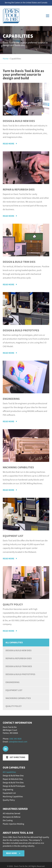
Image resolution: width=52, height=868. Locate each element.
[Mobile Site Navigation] (48, 16)
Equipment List (14, 690)
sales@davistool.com (18, 742)
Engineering (12, 682)
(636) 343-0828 (15, 739)
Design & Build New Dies (19, 650)
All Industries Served (11, 813)
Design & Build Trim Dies (19, 666)
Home (6, 59)
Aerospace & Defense (12, 817)
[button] (10, 144)
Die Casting (8, 820)
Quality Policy (14, 706)
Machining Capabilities (18, 698)
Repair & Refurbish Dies (19, 658)
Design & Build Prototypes (20, 674)
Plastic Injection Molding (13, 824)
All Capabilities (14, 643)
